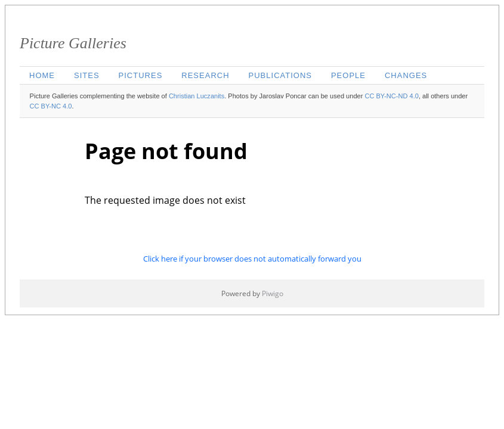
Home (42, 75)
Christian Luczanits (197, 96)
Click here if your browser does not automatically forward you (252, 259)
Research (205, 75)
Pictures (141, 75)
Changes (406, 75)
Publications (280, 75)
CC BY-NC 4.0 (51, 106)
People (348, 75)
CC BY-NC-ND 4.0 (391, 96)
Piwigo (273, 293)
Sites (87, 75)
